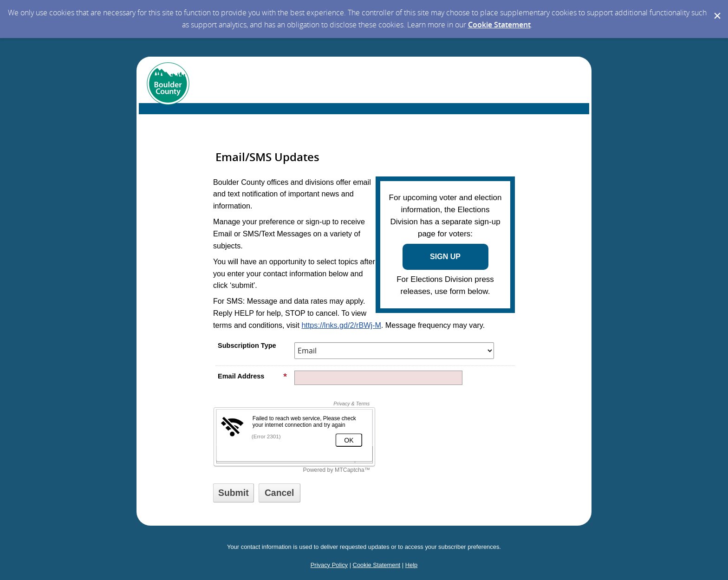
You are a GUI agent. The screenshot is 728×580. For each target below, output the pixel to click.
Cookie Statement (499, 25)
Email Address (253, 376)
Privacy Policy (329, 565)
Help (412, 565)
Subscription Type (247, 345)
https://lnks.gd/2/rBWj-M (341, 325)
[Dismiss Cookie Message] (716, 9)
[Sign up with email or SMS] (234, 493)
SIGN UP (445, 257)
